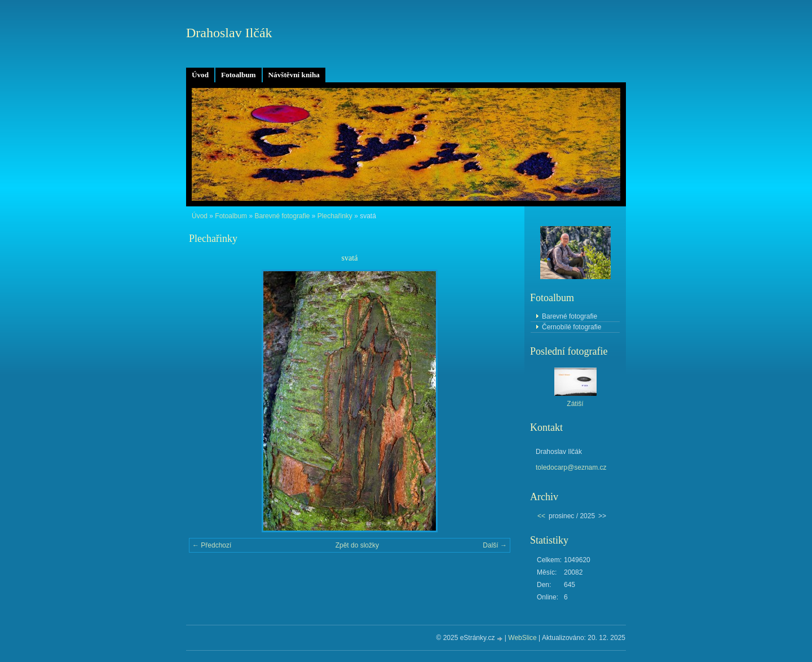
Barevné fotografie (282, 216)
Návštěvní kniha (294, 75)
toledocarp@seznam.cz (571, 467)
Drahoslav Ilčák (229, 33)
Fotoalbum (239, 75)
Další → (495, 545)
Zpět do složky (357, 545)
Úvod (200, 75)
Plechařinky (335, 216)
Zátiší (575, 404)
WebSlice (522, 638)
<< (541, 516)
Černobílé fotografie (572, 327)
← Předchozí (212, 545)
